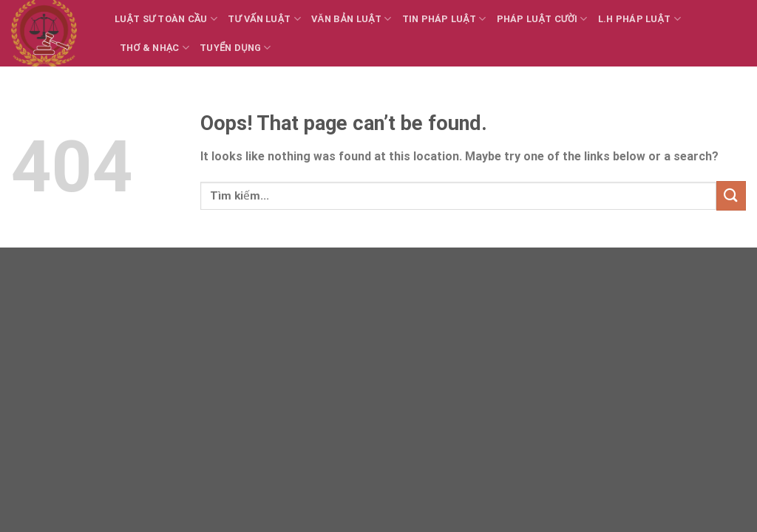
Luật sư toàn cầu (166, 19)
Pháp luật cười (542, 19)
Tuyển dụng (235, 48)
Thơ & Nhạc (155, 48)
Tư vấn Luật (264, 19)
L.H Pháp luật (639, 19)
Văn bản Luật (351, 19)
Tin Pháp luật (444, 19)
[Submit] (731, 195)
